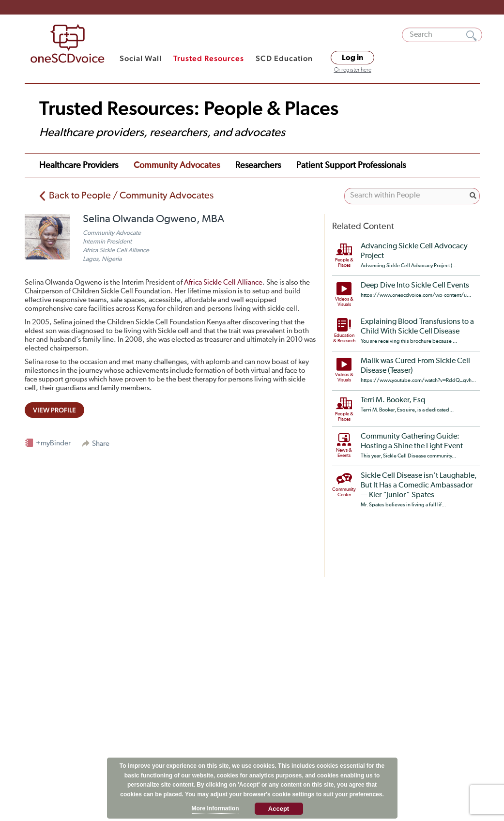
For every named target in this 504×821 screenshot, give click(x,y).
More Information (215, 808)
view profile (54, 410)
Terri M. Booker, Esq (393, 400)
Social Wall (141, 58)
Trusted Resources (209, 58)
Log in (352, 58)
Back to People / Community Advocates (131, 196)
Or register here (353, 70)
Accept (279, 809)
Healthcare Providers (79, 166)
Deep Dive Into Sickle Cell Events (415, 286)
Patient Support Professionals (351, 166)
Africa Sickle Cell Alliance (223, 282)
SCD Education (284, 58)
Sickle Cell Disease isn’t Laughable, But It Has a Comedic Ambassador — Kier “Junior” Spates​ (419, 486)
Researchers (258, 166)
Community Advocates (177, 166)
